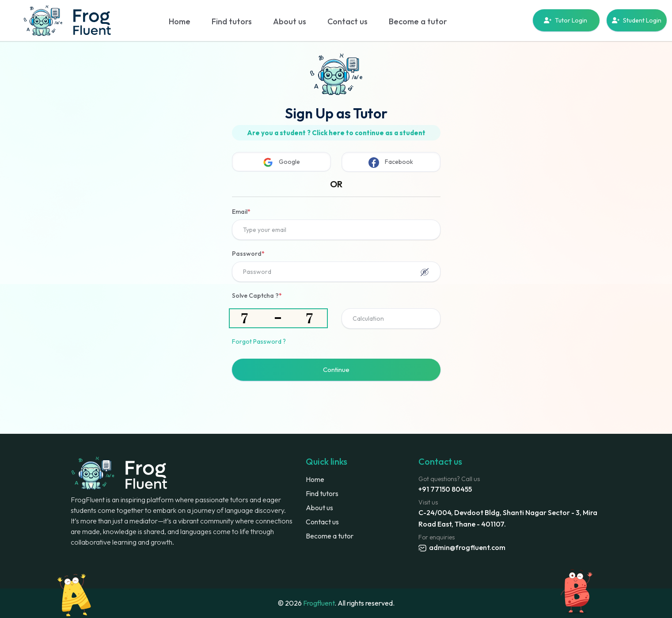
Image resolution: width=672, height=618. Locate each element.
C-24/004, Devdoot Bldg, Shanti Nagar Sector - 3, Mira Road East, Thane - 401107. (508, 518)
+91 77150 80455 (445, 489)
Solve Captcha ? (257, 296)
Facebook (391, 163)
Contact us (347, 21)
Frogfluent (319, 603)
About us (290, 21)
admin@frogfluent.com (462, 547)
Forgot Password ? (259, 341)
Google (281, 162)
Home (180, 21)
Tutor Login (566, 20)
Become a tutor (418, 21)
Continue (336, 370)
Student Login (637, 20)
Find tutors (232, 21)
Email (241, 212)
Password (248, 254)
